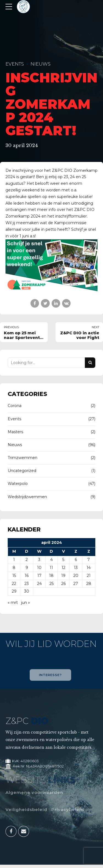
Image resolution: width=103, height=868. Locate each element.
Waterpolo (18, 484)
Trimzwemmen (23, 458)
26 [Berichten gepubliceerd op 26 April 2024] (63, 584)
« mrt (13, 603)
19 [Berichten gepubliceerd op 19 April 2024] (63, 576)
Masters (15, 432)
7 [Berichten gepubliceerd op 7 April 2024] (89, 560)
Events (15, 64)
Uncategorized (22, 471)
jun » (26, 603)
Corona (15, 406)
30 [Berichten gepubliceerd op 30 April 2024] (27, 591)
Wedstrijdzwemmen (27, 497)
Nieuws (41, 64)
